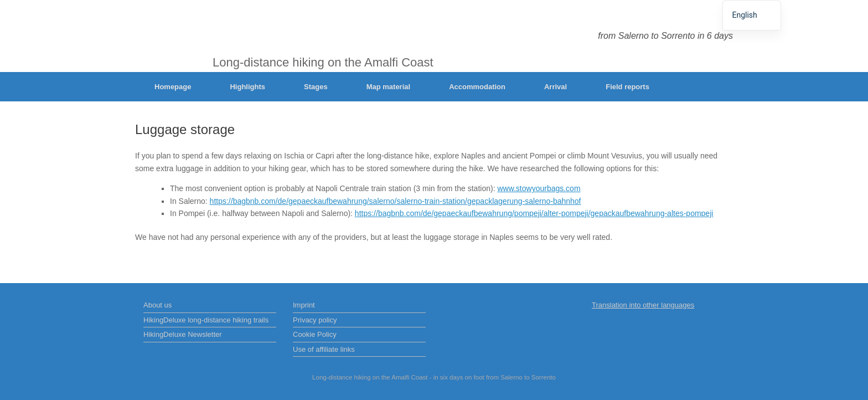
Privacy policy (315, 320)
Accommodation (477, 87)
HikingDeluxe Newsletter (183, 334)
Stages (316, 87)
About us (157, 305)
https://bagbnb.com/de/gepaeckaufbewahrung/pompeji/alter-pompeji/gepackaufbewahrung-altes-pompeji (534, 213)
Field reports (627, 87)
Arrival (556, 87)
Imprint (304, 305)
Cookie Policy (315, 334)
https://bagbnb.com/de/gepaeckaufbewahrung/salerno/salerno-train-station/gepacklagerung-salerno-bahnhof (396, 201)
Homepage (173, 87)
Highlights (247, 87)
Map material (388, 87)
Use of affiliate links (324, 349)
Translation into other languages (643, 305)
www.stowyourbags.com (539, 188)
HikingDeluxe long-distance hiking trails (206, 320)
